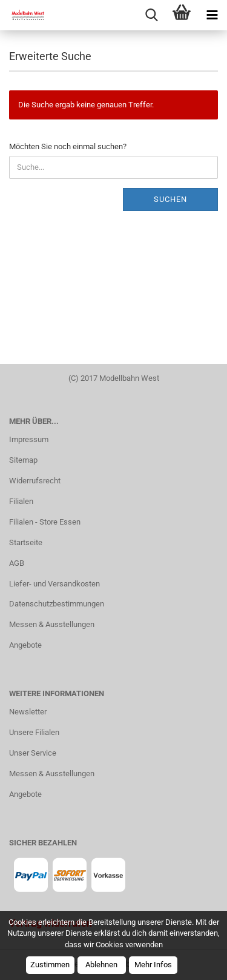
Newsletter (28, 712)
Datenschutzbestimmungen (57, 604)
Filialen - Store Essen (45, 522)
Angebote (25, 645)
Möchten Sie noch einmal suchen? (68, 146)
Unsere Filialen (34, 732)
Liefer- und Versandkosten (54, 584)
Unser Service (33, 753)
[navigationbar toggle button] (212, 15)
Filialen (21, 501)
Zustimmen (50, 965)
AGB (17, 563)
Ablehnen (101, 965)
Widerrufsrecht (35, 481)
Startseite (26, 542)
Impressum (29, 439)
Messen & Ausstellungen (52, 624)
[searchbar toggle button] (151, 15)
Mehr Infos (153, 965)
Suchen (170, 199)
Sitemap (23, 460)
